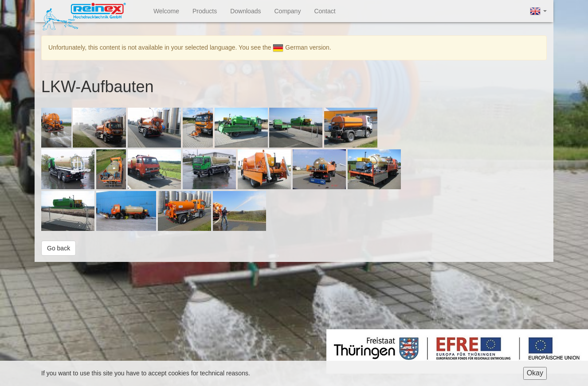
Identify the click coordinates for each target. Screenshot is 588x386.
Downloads (245, 11)
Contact (325, 11)
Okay (535, 373)
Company (287, 11)
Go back (59, 248)
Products (205, 11)
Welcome (166, 11)
